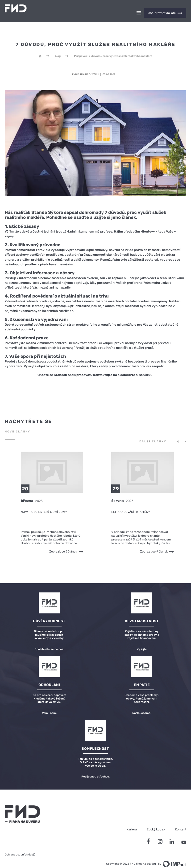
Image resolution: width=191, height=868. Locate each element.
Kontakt (181, 821)
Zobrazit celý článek (66, 543)
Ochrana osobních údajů (20, 846)
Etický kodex (156, 821)
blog (58, 48)
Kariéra (132, 821)
